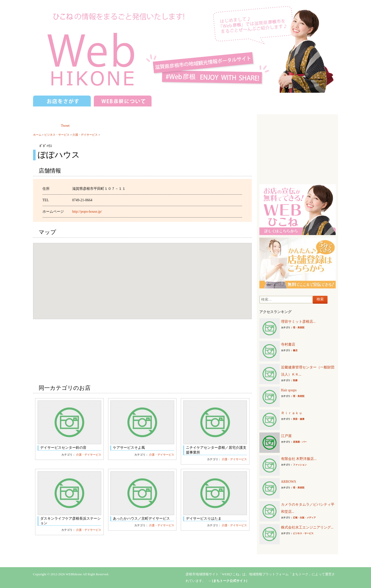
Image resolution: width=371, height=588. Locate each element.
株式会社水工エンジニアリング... (307, 527)
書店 (295, 350)
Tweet (65, 126)
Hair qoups (289, 390)
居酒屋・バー (300, 442)
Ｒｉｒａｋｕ (292, 413)
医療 (295, 380)
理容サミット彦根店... (298, 322)
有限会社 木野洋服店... (299, 459)
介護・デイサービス (85, 135)
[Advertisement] (298, 149)
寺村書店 (288, 344)
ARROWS (289, 482)
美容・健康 (299, 419)
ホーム (37, 135)
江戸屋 (286, 436)
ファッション (300, 465)
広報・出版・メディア (304, 518)
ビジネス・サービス (57, 135)
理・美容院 (299, 328)
